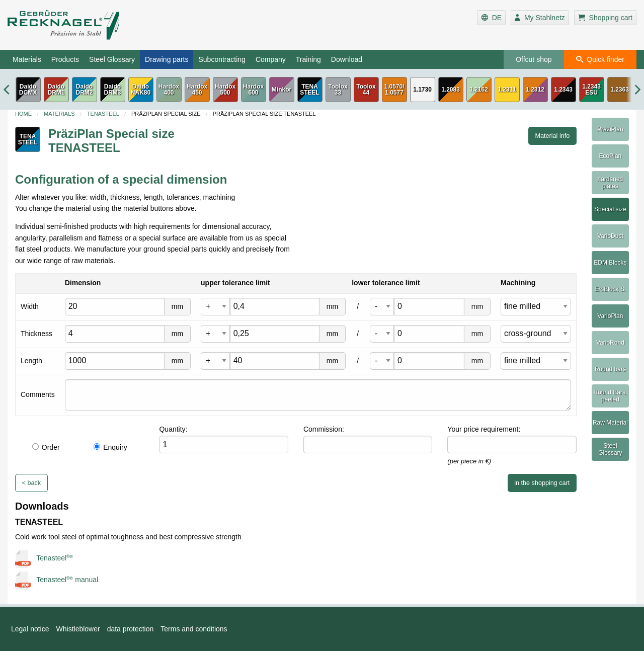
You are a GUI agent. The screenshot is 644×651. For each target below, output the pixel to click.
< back (31, 483)
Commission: (324, 429)
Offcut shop (534, 59)
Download (347, 59)
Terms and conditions (194, 629)
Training (308, 59)
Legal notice (30, 629)
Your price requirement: (484, 429)
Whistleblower (78, 629)
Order (46, 447)
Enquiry (110, 447)
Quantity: (173, 429)
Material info (553, 136)
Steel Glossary (112, 59)
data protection (131, 629)
